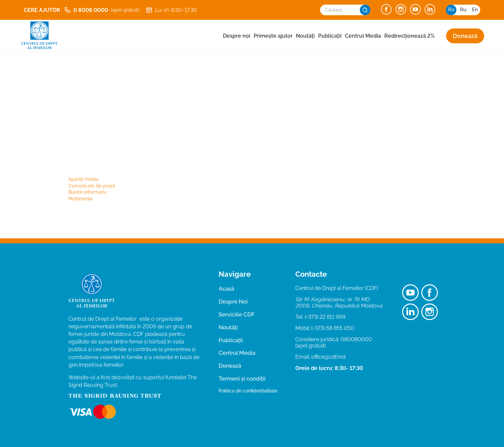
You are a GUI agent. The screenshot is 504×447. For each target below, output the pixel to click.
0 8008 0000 (102, 10)
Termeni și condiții (242, 379)
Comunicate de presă (92, 186)
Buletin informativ (87, 192)
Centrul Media (363, 36)
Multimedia (81, 199)
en (475, 10)
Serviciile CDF (237, 314)
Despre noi (237, 36)
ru (463, 10)
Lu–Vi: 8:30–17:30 (171, 10)
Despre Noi (233, 302)
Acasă (226, 289)
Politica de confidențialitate (248, 391)
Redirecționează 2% (409, 36)
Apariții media (83, 179)
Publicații (330, 36)
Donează (465, 36)
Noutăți (305, 36)
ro (451, 10)
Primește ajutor (273, 36)
